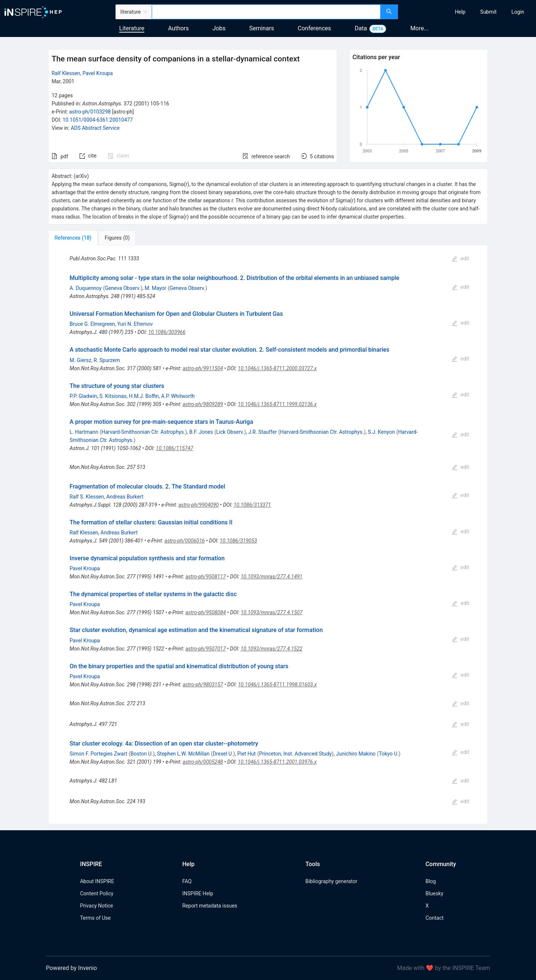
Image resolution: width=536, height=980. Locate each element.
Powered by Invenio (71, 968)
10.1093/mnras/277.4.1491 (272, 577)
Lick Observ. (230, 432)
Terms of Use (95, 918)
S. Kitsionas (113, 396)
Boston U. (142, 754)
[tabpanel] (268, 535)
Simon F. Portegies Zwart (98, 754)
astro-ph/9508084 (206, 612)
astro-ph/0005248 (203, 762)
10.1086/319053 (239, 541)
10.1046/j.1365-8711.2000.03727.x (277, 368)
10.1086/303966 (167, 332)
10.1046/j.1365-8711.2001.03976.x (277, 762)
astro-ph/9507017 (206, 649)
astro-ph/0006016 (185, 541)
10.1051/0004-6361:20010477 (98, 120)
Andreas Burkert (125, 497)
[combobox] (266, 12)
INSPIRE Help (197, 893)
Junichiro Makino (356, 754)
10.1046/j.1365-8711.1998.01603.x (277, 685)
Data (361, 28)
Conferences (314, 28)
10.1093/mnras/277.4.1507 (272, 612)
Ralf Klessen (66, 73)
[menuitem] (460, 12)
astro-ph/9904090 (199, 505)
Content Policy (97, 893)
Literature (132, 28)
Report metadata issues (210, 906)
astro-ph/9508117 (206, 577)
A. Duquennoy (86, 288)
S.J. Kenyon (381, 432)
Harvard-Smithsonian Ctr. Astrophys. (143, 432)
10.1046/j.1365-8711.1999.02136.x (277, 404)
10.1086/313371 (252, 505)
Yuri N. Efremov (135, 324)
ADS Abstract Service (95, 128)
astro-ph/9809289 (203, 404)
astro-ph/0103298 (90, 112)
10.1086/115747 (175, 448)
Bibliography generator (331, 881)
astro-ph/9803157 (203, 685)
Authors (178, 28)
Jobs (219, 28)
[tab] (73, 238)
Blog (431, 881)
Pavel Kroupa (98, 73)
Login (518, 12)
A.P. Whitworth (178, 396)
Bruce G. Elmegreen (92, 324)
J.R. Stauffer (263, 432)
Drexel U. (223, 754)
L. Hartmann (84, 432)
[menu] (468, 12)
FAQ (187, 881)
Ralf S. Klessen (87, 497)
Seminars (262, 28)
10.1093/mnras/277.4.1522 (272, 649)
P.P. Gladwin (83, 396)
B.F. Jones (201, 432)
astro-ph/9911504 (203, 368)
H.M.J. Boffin (144, 396)
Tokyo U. (389, 754)
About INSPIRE (97, 881)
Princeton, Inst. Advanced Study (296, 754)
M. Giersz (81, 360)
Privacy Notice (96, 906)
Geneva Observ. (123, 288)
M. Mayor (155, 288)
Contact (434, 918)
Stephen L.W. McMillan (183, 754)
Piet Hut (247, 754)
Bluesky (434, 893)
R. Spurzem (107, 360)
